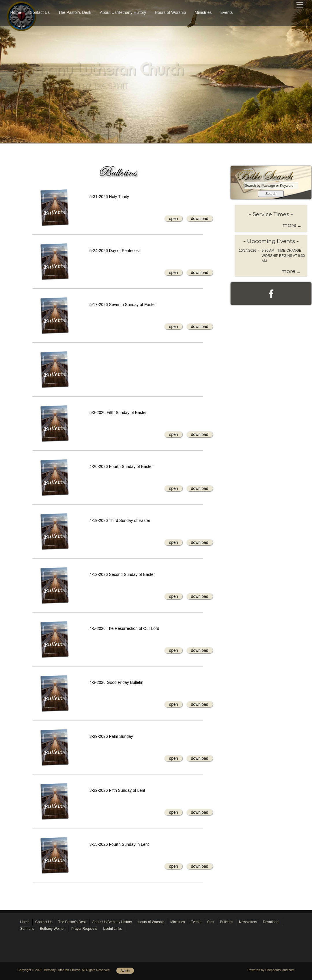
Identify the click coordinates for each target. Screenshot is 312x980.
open (173, 219)
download (200, 219)
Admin (125, 970)
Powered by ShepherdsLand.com (271, 970)
